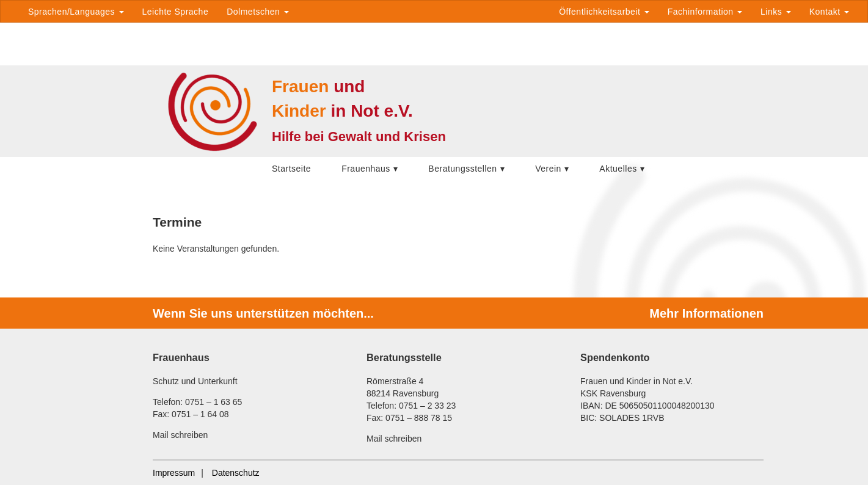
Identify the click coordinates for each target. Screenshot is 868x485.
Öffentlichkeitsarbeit (604, 12)
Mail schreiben (180, 435)
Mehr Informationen (706, 313)
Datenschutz (236, 473)
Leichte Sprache (176, 12)
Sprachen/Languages (76, 12)
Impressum (174, 473)
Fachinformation (705, 12)
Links (776, 12)
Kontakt (829, 12)
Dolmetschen (258, 12)
